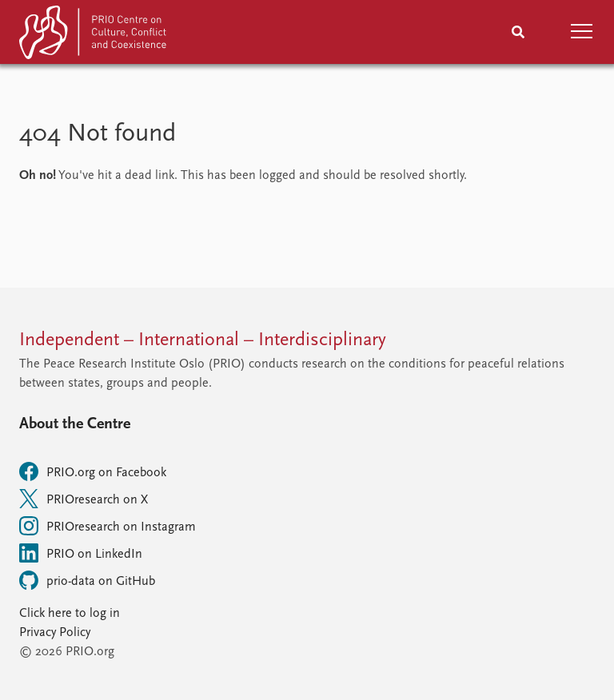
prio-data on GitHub (87, 580)
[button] (582, 32)
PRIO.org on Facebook (93, 471)
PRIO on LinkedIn (81, 553)
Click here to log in (70, 614)
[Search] (518, 32)
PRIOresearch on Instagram (108, 526)
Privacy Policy (55, 633)
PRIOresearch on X (84, 499)
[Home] (94, 36)
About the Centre (75, 424)
